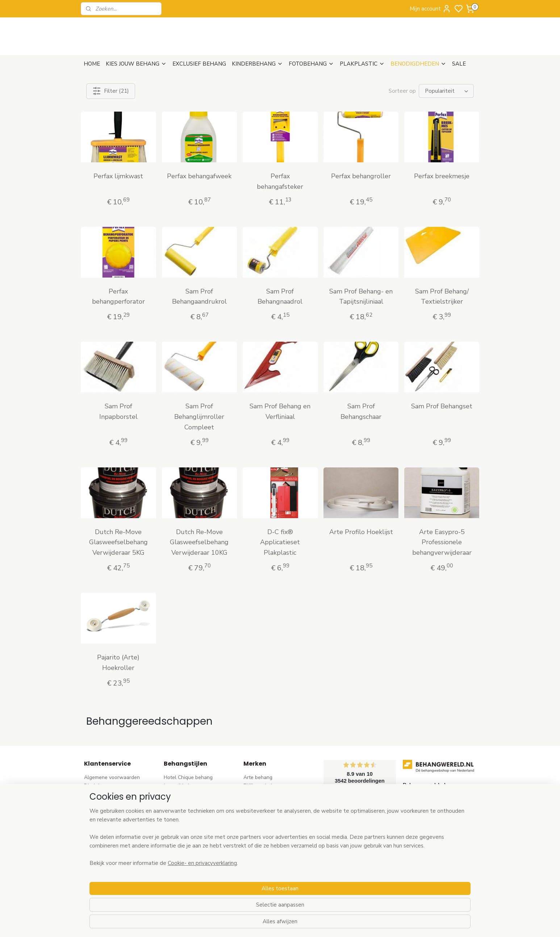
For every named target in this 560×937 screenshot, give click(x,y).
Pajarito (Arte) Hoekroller (118, 663)
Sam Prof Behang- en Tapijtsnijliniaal (361, 297)
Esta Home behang (265, 834)
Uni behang (177, 842)
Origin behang (260, 826)
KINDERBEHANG (257, 64)
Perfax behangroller (361, 176)
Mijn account (430, 9)
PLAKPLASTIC (362, 64)
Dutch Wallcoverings (268, 810)
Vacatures (96, 859)
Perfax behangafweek (199, 176)
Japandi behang (182, 786)
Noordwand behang (266, 859)
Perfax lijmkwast (118, 176)
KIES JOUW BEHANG (136, 64)
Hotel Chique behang (188, 777)
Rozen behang (180, 826)
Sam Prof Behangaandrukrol (199, 297)
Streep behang (181, 834)
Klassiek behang (183, 851)
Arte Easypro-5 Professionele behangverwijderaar (442, 542)
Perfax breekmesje (442, 176)
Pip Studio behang (185, 818)
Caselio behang (261, 867)
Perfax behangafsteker (280, 181)
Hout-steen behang (186, 867)
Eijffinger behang (263, 786)
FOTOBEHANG (311, 64)
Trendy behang (181, 802)
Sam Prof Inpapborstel (118, 411)
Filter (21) (111, 91)
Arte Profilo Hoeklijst (361, 532)
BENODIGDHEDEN (418, 64)
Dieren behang (181, 883)
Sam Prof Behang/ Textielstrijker (442, 297)
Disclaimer (96, 786)
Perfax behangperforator (118, 297)
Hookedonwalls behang (271, 851)
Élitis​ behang (258, 818)
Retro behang (179, 875)
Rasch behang (260, 794)
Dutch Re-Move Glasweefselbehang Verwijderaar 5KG (118, 542)
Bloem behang (180, 810)
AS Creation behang (267, 802)
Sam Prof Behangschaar (361, 411)
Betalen (93, 810)
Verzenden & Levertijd (110, 794)
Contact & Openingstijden (114, 826)
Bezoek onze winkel (107, 818)
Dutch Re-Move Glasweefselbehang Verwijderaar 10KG (199, 542)
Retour (92, 802)
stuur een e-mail (422, 834)
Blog (89, 851)
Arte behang (258, 777)
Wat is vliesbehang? (107, 834)
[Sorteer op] (446, 91)
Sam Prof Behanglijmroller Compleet (199, 417)
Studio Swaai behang (268, 883)
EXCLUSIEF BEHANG (199, 64)
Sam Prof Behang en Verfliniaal (280, 411)
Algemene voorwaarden (112, 777)
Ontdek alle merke (267, 891)
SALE (459, 64)
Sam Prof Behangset (442, 406)
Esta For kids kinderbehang (275, 842)
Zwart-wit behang (185, 859)
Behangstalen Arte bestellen (118, 842)
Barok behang (180, 794)
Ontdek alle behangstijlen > (199, 891)
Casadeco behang (264, 875)
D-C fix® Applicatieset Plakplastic (280, 542)
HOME (92, 64)
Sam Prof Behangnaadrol (280, 297)
